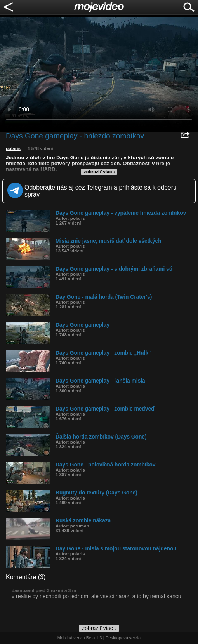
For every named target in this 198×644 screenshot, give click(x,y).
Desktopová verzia (123, 638)
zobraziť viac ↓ (100, 172)
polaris (13, 148)
